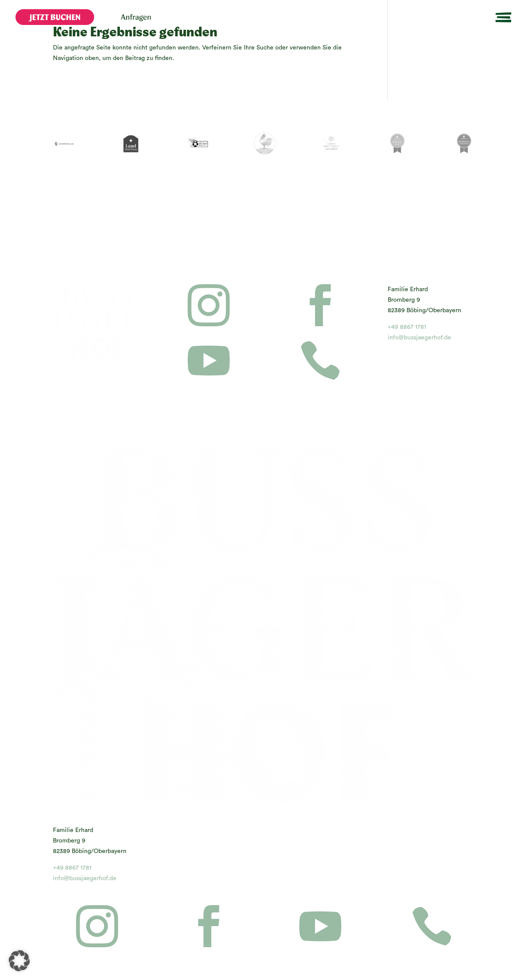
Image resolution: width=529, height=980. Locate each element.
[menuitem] (55, 17)
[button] (19, 961)
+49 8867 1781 (407, 327)
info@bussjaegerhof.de (419, 338)
